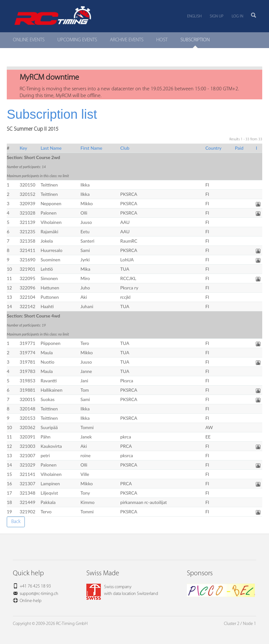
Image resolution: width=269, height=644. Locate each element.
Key (23, 148)
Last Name (51, 148)
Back (16, 522)
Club (125, 148)
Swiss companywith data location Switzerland (122, 590)
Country (213, 148)
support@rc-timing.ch (39, 594)
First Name (91, 148)
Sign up (217, 16)
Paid (239, 148)
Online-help (31, 601)
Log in (237, 16)
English (194, 16)
